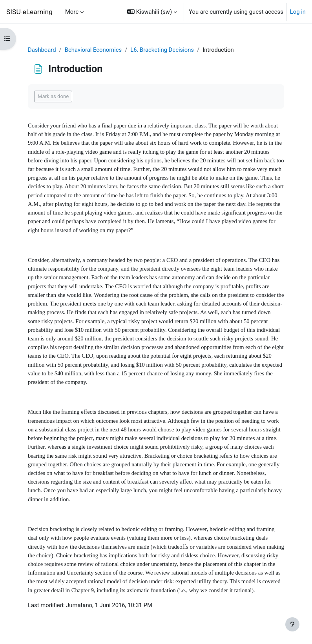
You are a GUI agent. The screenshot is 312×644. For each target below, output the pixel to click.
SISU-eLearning (29, 12)
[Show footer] (292, 624)
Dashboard (42, 50)
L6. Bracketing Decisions (162, 50)
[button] (152, 12)
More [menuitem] (72, 12)
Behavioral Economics (93, 50)
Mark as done (53, 96)
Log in (298, 12)
